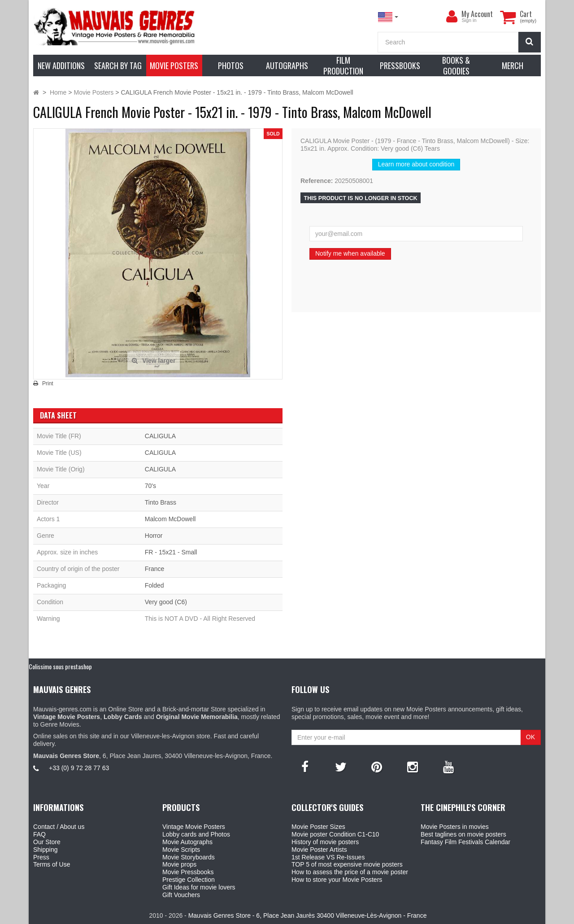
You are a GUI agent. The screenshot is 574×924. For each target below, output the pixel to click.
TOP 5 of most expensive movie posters (347, 864)
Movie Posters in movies (455, 827)
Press (41, 857)
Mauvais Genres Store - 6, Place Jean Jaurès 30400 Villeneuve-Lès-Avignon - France (308, 915)
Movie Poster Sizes (318, 827)
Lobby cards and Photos (196, 834)
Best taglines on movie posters (463, 834)
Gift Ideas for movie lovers (199, 887)
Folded (154, 585)
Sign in (469, 20)
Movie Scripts (181, 850)
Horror (154, 536)
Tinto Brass (161, 502)
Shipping (46, 850)
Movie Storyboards (189, 857)
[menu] (452, 17)
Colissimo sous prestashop (60, 666)
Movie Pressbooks (188, 872)
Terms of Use (52, 864)
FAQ (39, 834)
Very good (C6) (166, 602)
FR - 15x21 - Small (171, 552)
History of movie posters (325, 842)
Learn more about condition (416, 164)
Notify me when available (350, 253)
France (155, 569)
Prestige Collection (189, 880)
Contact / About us (59, 827)
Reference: (317, 181)
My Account (477, 14)
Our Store (47, 842)
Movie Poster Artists (319, 850)
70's (150, 486)
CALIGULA (160, 436)
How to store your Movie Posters (337, 880)
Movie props (179, 864)
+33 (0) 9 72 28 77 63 (79, 768)
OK (531, 737)
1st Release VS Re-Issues (328, 857)
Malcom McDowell (170, 519)
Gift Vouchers (181, 895)
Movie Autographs (187, 842)
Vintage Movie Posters (194, 827)
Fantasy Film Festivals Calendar (465, 842)
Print (48, 384)
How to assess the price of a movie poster (350, 872)
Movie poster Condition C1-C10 (335, 834)
